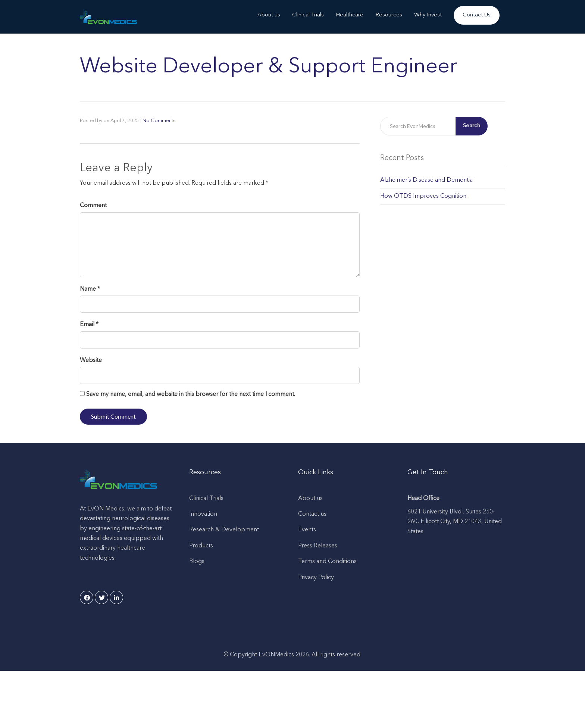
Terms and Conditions (327, 562)
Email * (89, 325)
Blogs (197, 562)
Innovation (203, 514)
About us (269, 15)
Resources (389, 15)
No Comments (159, 121)
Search (472, 126)
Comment (93, 206)
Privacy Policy (316, 578)
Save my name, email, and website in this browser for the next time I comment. (191, 394)
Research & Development (224, 530)
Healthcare (350, 15)
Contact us (312, 514)
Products (201, 546)
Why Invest (428, 15)
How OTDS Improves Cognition (423, 196)
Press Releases (318, 546)
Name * (90, 289)
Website (91, 360)
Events (307, 530)
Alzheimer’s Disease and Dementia (426, 180)
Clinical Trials (308, 15)
